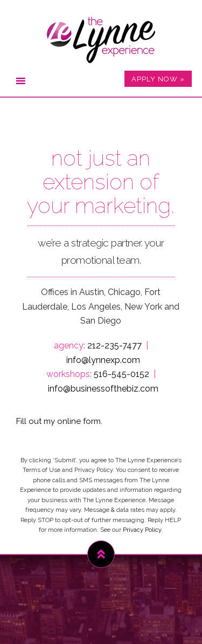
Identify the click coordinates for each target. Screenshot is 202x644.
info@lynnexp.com (103, 360)
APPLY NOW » (158, 79)
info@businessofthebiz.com (103, 389)
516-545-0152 (121, 374)
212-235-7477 (114, 345)
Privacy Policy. (143, 530)
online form (79, 421)
